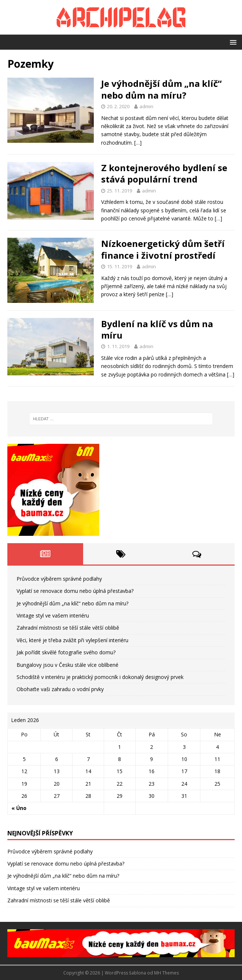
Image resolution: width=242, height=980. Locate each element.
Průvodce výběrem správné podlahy (59, 579)
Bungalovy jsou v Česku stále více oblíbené (67, 665)
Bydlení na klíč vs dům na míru (157, 329)
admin (146, 106)
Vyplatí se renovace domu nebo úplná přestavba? (75, 591)
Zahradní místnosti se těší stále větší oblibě (68, 628)
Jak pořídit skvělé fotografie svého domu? (66, 652)
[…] (138, 143)
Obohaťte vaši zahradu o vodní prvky (60, 689)
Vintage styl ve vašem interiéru (53, 615)
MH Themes (166, 973)
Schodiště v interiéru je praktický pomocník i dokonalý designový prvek (100, 677)
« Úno (19, 808)
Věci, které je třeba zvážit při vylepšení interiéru (72, 640)
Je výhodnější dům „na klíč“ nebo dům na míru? (161, 89)
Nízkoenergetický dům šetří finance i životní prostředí (163, 249)
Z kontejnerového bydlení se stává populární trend (164, 173)
